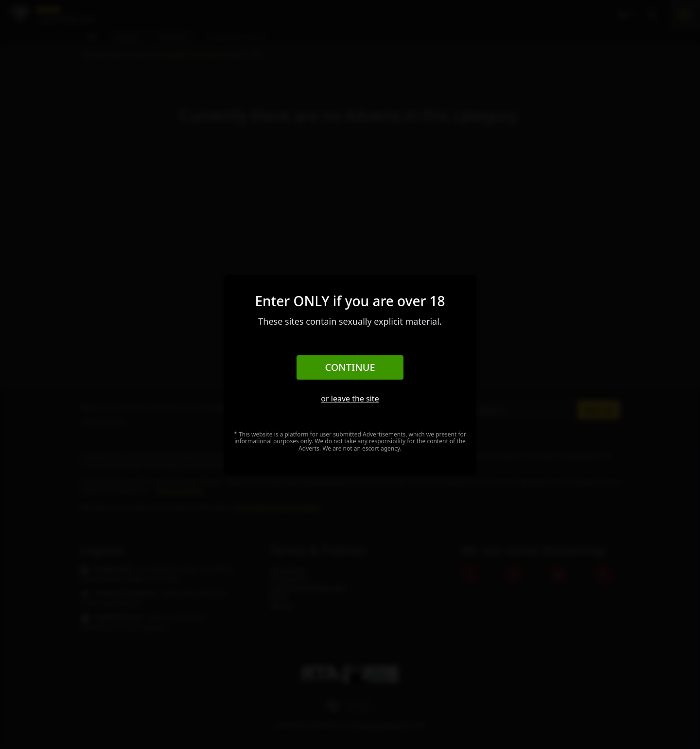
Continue (350, 367)
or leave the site (350, 399)
